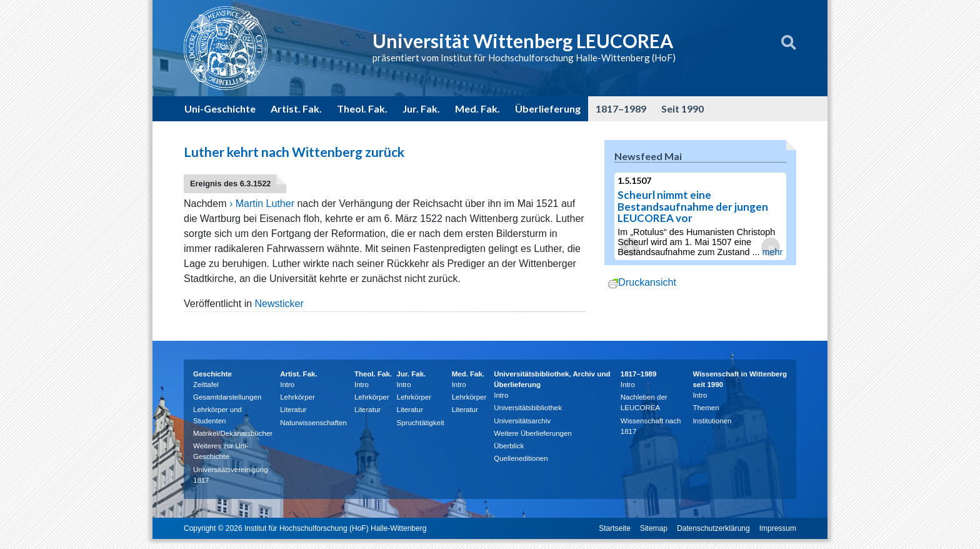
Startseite (615, 528)
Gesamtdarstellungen (227, 397)
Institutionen (712, 421)
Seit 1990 (682, 108)
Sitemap (654, 528)
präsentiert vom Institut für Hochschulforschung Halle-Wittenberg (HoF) (524, 58)
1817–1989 (621, 108)
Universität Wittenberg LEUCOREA (523, 41)
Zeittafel (206, 385)
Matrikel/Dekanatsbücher (233, 433)
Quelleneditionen (521, 458)
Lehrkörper (297, 397)
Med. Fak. (477, 108)
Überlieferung (548, 108)
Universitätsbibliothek (528, 408)
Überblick (509, 446)
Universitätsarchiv (522, 421)
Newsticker (279, 304)
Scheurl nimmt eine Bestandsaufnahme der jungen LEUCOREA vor (696, 206)
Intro (287, 385)
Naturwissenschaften (313, 423)
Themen (706, 408)
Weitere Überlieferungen (532, 433)
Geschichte (212, 374)
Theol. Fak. (362, 108)
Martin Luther (265, 204)
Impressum (778, 528)
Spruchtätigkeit (421, 423)
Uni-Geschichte (220, 108)
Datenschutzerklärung (713, 528)
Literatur (293, 410)
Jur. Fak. (421, 108)
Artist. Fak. (296, 108)
